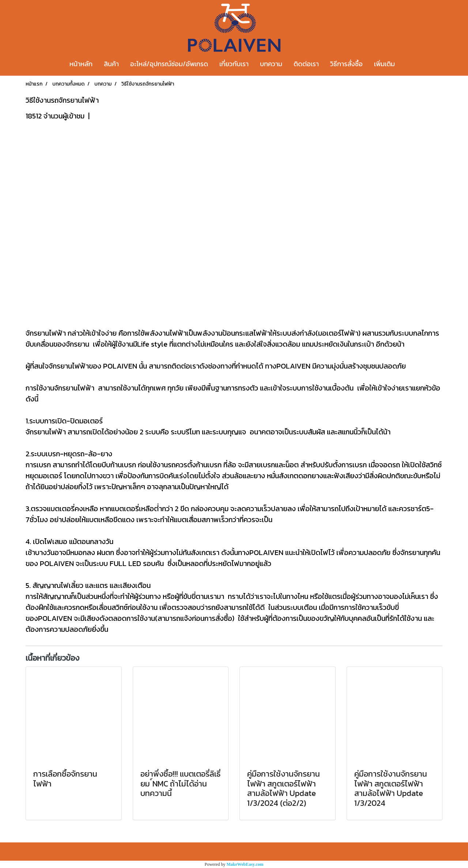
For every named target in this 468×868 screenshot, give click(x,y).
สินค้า (111, 64)
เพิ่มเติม (384, 64)
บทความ (271, 64)
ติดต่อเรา (306, 64)
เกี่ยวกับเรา (234, 64)
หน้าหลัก (81, 64)
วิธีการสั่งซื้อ (346, 64)
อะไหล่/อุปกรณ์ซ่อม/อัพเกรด (169, 64)
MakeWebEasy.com (245, 864)
